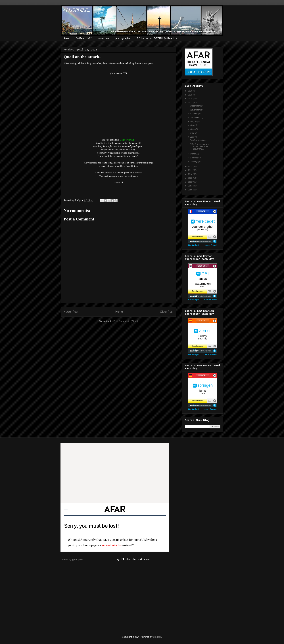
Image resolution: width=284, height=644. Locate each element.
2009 (191, 178)
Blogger (157, 637)
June (193, 129)
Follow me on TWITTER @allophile (157, 39)
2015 (191, 95)
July (192, 125)
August (194, 121)
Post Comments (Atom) (126, 321)
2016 (191, 91)
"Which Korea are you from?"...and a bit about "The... (200, 146)
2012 (191, 166)
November (195, 110)
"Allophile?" (84, 39)
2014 (191, 99)
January (194, 161)
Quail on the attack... (199, 140)
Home (67, 39)
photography (123, 39)
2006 (191, 190)
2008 (191, 182)
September (196, 118)
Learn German (210, 409)
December (195, 106)
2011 (191, 170)
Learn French (211, 245)
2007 (191, 186)
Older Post (167, 312)
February (195, 158)
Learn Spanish (210, 354)
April (193, 137)
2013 (191, 103)
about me (104, 39)
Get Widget (193, 245)
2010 (191, 174)
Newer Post (71, 312)
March (193, 154)
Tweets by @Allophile (72, 559)
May (193, 133)
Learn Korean (211, 300)
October (194, 114)
